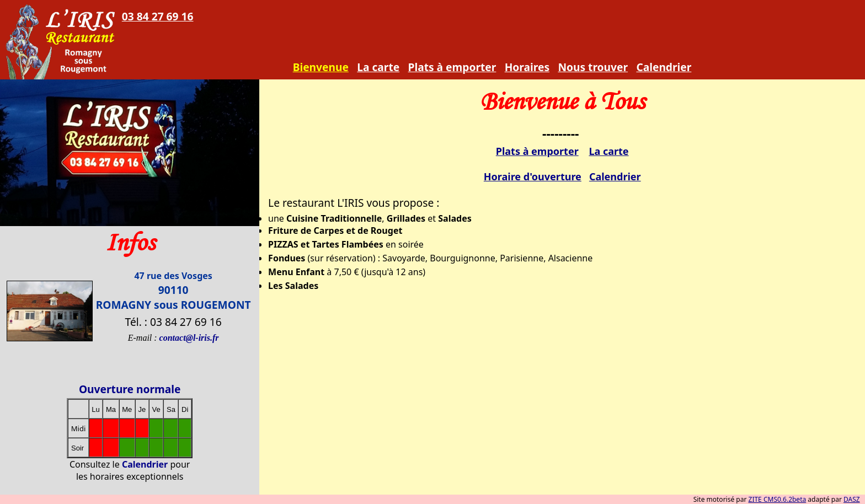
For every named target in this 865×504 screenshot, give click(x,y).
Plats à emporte (535, 151)
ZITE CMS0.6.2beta (778, 499)
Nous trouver (593, 67)
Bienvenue (321, 67)
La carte (378, 67)
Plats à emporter (452, 67)
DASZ (852, 499)
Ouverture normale (130, 389)
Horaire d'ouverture (533, 176)
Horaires (527, 67)
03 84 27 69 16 (158, 16)
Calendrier (664, 67)
